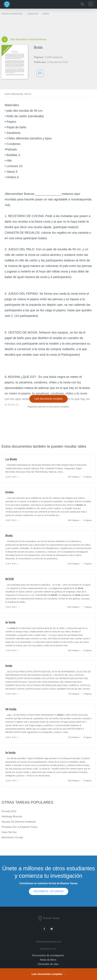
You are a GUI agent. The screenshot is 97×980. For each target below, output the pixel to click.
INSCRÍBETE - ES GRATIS (48, 891)
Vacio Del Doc (9, 832)
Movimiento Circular (12, 837)
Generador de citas (48, 964)
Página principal (13, 14)
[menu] (91, 4)
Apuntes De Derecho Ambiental (19, 822)
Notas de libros (48, 960)
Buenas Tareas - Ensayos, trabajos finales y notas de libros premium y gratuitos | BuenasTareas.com (7, 4)
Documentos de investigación (48, 955)
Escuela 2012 (9, 811)
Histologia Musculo (12, 816)
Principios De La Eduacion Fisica (19, 827)
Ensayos (33, 14)
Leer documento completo (49, 399)
